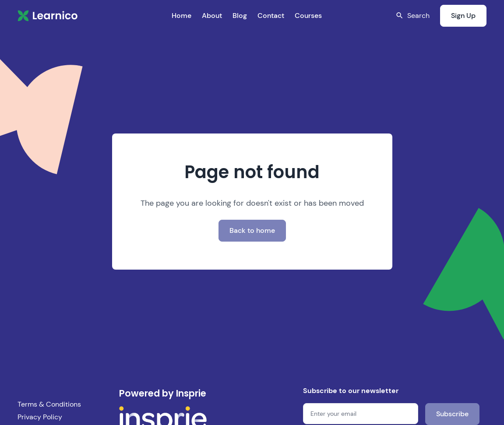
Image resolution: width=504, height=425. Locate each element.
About (212, 16)
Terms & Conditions (49, 404)
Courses (308, 16)
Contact (271, 16)
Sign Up (463, 16)
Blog (240, 16)
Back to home (252, 230)
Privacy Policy (40, 417)
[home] (48, 16)
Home (182, 16)
